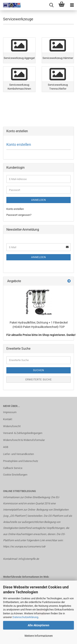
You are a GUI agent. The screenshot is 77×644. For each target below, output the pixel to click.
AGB (6, 447)
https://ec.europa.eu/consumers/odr (24, 546)
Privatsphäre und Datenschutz (21, 461)
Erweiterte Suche (39, 380)
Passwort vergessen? (19, 215)
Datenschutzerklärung (25, 617)
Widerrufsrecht (12, 426)
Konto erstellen (19, 144)
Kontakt (8, 419)
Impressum (10, 412)
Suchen (39, 370)
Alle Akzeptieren (38, 625)
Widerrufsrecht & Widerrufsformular (24, 440)
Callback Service (13, 468)
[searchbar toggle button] (51, 5)
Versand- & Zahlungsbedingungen (23, 433)
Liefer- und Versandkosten (18, 454)
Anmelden (39, 200)
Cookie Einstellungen (15, 475)
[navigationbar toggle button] (72, 5)
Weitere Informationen (39, 636)
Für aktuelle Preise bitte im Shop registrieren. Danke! (41, 335)
